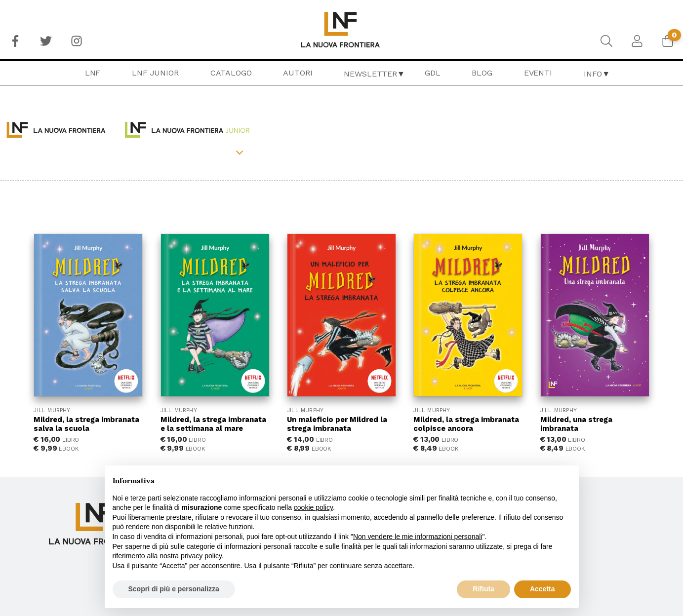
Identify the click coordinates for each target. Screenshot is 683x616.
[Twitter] (46, 41)
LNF (93, 73)
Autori (298, 73)
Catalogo (231, 73)
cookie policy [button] (313, 507)
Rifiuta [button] (483, 589)
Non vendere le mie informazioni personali (418, 537)
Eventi (538, 73)
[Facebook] (15, 41)
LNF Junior (155, 73)
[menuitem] (15, 41)
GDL (433, 73)
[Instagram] (77, 41)
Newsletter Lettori (566, 510)
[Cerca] (606, 41)
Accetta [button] (542, 589)
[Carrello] (668, 41)
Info (593, 74)
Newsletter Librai (562, 523)
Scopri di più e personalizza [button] (174, 589)
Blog (482, 73)
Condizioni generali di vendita (589, 472)
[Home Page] (341, 30)
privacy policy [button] (201, 556)
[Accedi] (637, 41)
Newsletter (370, 74)
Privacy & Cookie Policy (571, 485)
